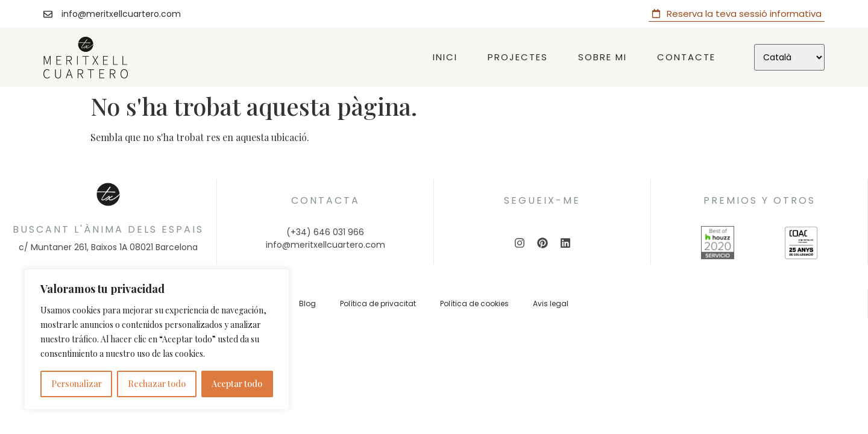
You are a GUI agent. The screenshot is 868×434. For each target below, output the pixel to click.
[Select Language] (789, 57)
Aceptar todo (237, 384)
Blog (307, 303)
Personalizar (77, 384)
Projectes (518, 57)
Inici (445, 57)
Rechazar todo (157, 384)
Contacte (686, 57)
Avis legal (551, 303)
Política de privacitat (378, 303)
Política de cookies (474, 303)
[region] (157, 339)
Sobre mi (602, 57)
